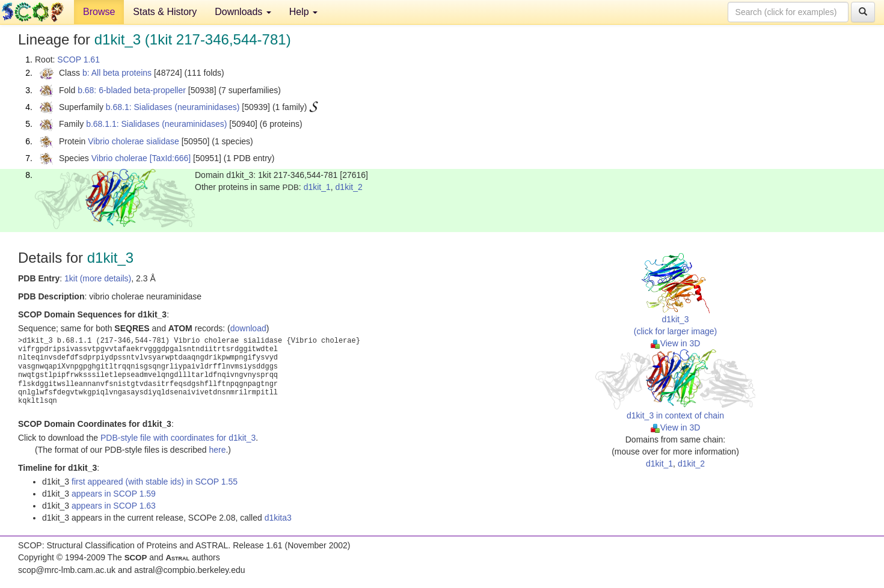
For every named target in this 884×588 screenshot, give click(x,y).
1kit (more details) (98, 278)
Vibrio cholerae (119, 158)
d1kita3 (278, 518)
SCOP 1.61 (78, 60)
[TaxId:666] (170, 158)
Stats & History (165, 12)
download (248, 328)
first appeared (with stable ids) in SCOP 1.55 (155, 482)
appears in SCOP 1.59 (114, 494)
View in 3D (676, 343)
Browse (99, 12)
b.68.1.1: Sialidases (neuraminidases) (156, 124)
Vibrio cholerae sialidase (134, 141)
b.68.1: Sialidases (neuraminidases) (173, 107)
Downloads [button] (243, 12)
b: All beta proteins (117, 73)
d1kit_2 (349, 187)
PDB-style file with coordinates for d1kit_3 (178, 438)
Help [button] (303, 12)
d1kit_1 (317, 187)
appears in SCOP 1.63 (114, 506)
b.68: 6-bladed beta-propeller (132, 90)
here (217, 450)
